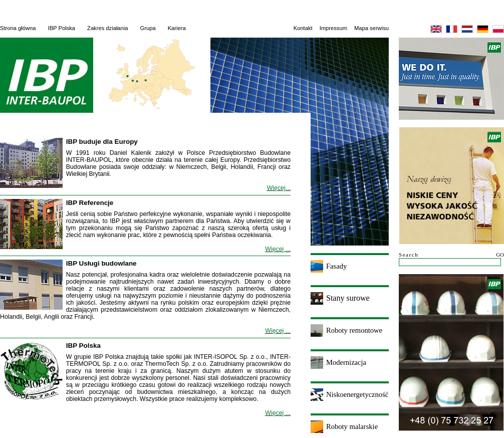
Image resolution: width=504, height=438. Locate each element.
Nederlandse (467, 29)
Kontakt (303, 28)
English (436, 29)
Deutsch (483, 29)
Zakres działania (107, 28)
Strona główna (18, 28)
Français (452, 29)
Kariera (177, 28)
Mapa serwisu (371, 28)
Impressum (333, 28)
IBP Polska (62, 28)
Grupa (148, 28)
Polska (498, 29)
